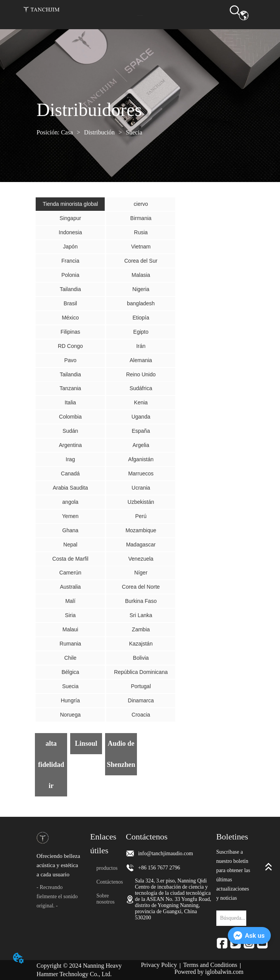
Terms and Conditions (210, 965)
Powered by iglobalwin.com (209, 972)
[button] (140, 15)
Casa (67, 132)
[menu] (140, 15)
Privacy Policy (159, 965)
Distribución (99, 132)
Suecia (133, 132)
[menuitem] (140, 15)
